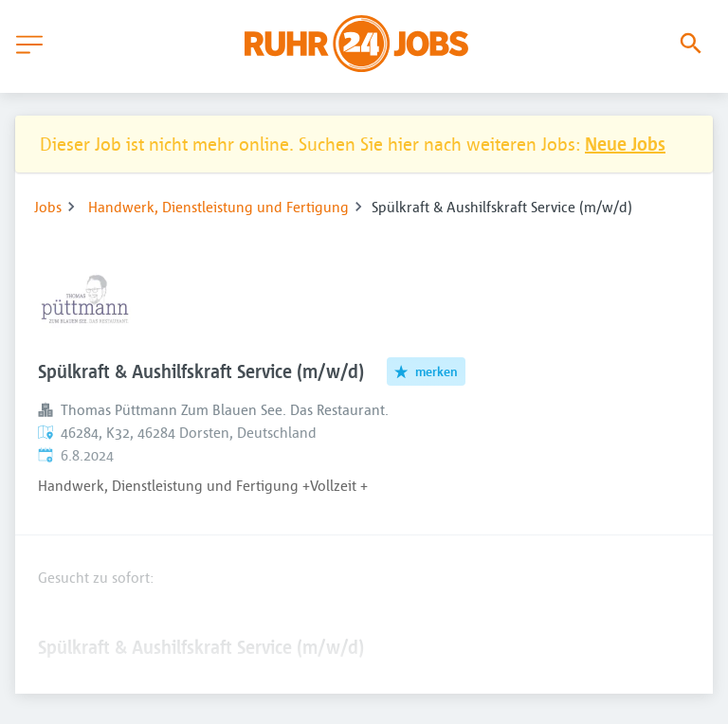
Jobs (48, 207)
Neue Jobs (625, 144)
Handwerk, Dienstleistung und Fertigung (218, 207)
